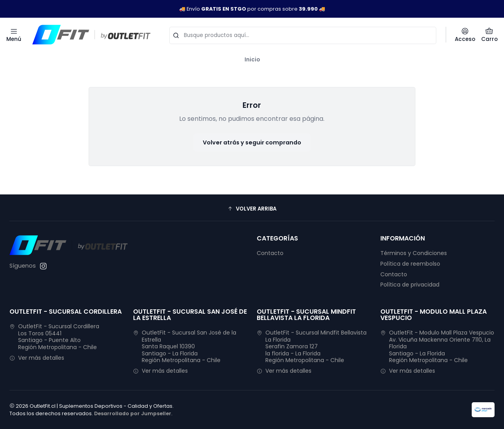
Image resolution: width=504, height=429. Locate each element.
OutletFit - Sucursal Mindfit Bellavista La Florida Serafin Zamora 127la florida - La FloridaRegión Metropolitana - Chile (312, 346)
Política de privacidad (410, 285)
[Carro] (489, 35)
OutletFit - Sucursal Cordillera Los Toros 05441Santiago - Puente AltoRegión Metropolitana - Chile (54, 337)
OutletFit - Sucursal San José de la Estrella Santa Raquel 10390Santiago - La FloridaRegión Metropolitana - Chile (185, 346)
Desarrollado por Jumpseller (133, 413)
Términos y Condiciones (414, 253)
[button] (252, 209)
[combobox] (303, 35)
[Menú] (14, 35)
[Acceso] (465, 35)
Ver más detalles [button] (37, 358)
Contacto (270, 253)
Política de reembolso (410, 264)
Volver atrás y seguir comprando (252, 142)
